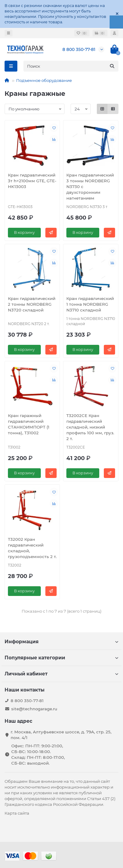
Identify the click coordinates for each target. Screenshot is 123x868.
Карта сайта (17, 813)
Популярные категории (61, 658)
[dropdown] (9, 33)
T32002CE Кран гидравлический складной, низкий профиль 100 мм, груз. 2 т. (90, 427)
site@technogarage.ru (34, 709)
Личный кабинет (61, 674)
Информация (61, 642)
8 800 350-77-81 (79, 49)
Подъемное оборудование (44, 80)
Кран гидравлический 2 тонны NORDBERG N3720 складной (32, 304)
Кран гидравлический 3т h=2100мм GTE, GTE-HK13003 (32, 181)
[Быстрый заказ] (51, 233)
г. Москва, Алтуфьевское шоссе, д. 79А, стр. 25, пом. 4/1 (61, 735)
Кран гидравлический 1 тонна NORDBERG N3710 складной (90, 304)
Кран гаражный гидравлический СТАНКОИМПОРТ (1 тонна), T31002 (29, 424)
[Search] (71, 66)
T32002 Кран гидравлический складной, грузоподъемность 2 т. (32, 548)
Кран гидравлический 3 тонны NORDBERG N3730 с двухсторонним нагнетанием (90, 187)
